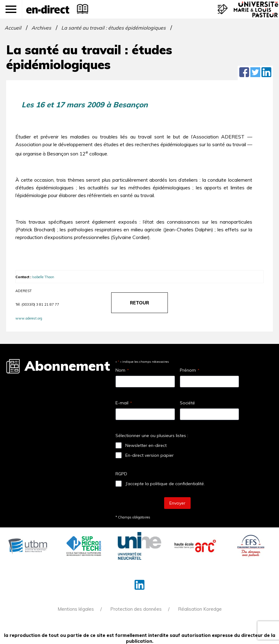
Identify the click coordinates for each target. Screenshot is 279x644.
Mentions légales (76, 609)
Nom (122, 370)
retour (139, 303)
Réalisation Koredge (200, 609)
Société (187, 403)
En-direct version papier (150, 455)
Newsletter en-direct (146, 445)
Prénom (190, 370)
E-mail (124, 403)
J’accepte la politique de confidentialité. (165, 484)
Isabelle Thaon (43, 277)
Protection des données (136, 609)
